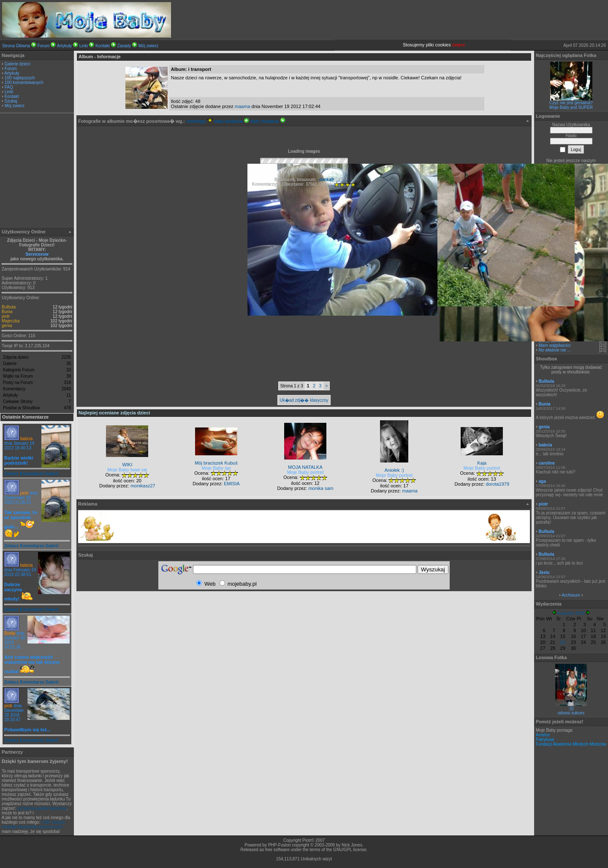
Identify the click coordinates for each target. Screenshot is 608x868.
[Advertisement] (37, 171)
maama (243, 106)
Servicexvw (37, 254)
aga (542, 481)
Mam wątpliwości (555, 345)
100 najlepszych (20, 78)
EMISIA (232, 484)
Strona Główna (16, 46)
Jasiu (544, 572)
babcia (26, 439)
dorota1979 (497, 484)
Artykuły (65, 46)
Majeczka (11, 321)
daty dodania (232, 121)
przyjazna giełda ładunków (42, 808)
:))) (571, 708)
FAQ (9, 87)
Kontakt (103, 46)
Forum (44, 46)
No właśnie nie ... (555, 350)
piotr (6, 316)
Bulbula (9, 307)
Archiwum (571, 595)
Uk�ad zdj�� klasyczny (304, 400)
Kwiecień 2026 (571, 613)
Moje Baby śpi (216, 468)
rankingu (199, 121)
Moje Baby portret (305, 472)
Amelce (543, 735)
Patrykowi (545, 740)
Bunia (7, 312)
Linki (84, 46)
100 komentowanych (24, 82)
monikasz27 (143, 486)
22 (563, 642)
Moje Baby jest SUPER (571, 107)
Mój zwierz (148, 46)
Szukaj (11, 101)
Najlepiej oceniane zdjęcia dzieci (114, 413)
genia (7, 326)
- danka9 (324, 180)
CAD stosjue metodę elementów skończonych (33, 825)
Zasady (124, 46)
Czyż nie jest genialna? (571, 103)
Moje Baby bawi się (127, 470)
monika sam (321, 488)
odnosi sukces (571, 713)
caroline (547, 463)
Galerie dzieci (18, 64)
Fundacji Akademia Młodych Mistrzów (571, 744)
